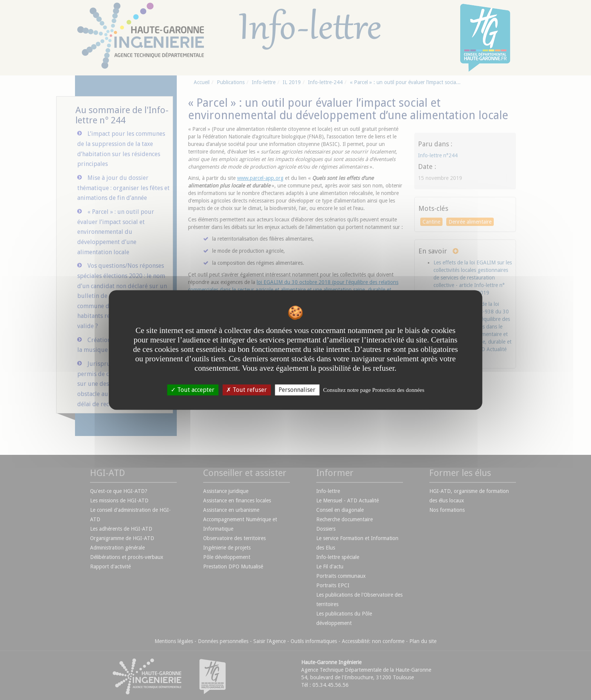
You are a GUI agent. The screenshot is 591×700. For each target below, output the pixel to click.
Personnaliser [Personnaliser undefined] (297, 390)
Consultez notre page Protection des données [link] (374, 390)
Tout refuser (247, 390)
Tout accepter (193, 390)
